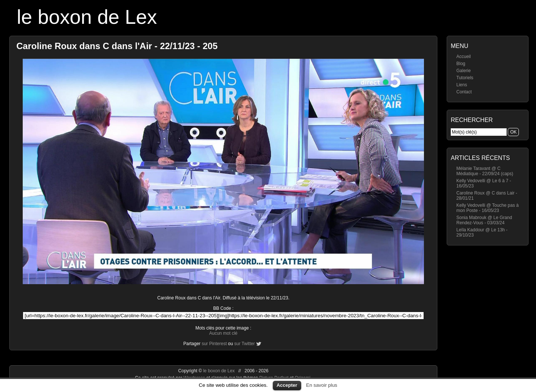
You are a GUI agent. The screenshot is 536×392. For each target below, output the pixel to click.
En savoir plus (322, 385)
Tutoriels (465, 78)
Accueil (464, 57)
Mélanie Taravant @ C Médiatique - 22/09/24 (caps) (485, 171)
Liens (462, 85)
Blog (461, 64)
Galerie (464, 71)
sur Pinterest (214, 344)
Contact (464, 92)
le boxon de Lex (87, 17)
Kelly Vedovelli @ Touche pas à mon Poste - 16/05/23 (487, 208)
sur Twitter (244, 344)
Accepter (287, 385)
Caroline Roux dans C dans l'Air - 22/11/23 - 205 (117, 46)
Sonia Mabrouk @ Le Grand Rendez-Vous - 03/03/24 (484, 220)
